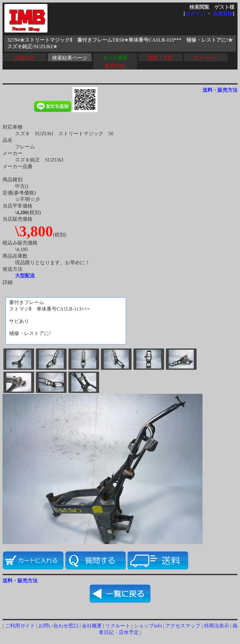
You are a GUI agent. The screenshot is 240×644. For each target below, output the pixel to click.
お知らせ (24, 58)
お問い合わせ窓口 (58, 626)
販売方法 (115, 66)
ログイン (195, 14)
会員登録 (223, 14)
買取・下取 (160, 58)
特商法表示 (217, 626)
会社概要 (92, 626)
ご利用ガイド (20, 626)
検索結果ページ (70, 58)
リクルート (118, 626)
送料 (207, 90)
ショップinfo (148, 626)
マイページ (206, 58)
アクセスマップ (183, 626)
